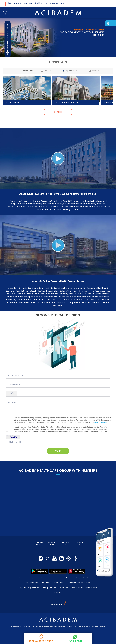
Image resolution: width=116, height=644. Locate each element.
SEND (58, 451)
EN (112, 23)
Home (22, 578)
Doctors (44, 578)
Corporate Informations (86, 578)
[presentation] (5, 92)
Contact (58, 593)
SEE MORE (58, 112)
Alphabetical (70, 71)
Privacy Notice (100, 422)
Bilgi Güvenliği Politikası (29, 588)
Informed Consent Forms (53, 583)
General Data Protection (79, 583)
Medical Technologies (62, 578)
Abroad (94, 71)
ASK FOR (79, 544)
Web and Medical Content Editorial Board (79, 588)
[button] (12, 393)
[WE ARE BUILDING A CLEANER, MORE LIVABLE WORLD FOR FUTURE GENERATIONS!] (58, 159)
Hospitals (33, 578)
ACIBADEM (38, 544)
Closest (46, 71)
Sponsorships (32, 583)
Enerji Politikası (50, 588)
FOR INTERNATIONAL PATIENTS (8, 39)
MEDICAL (66, 544)
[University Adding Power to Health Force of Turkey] (58, 245)
